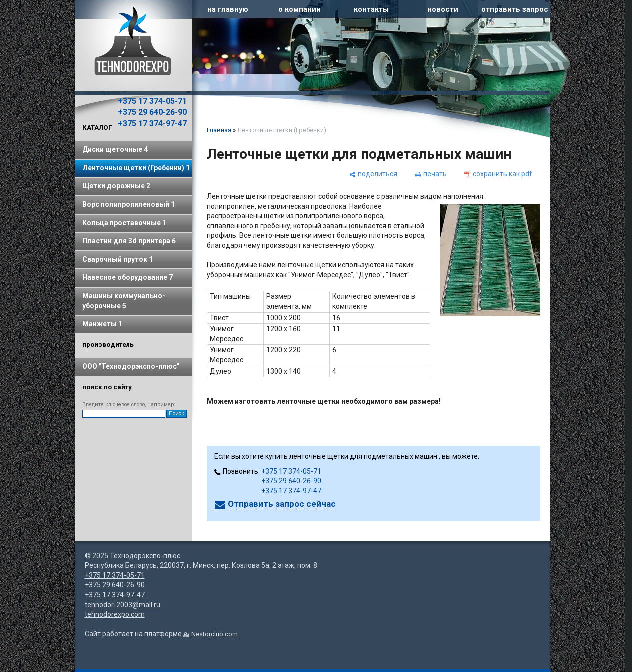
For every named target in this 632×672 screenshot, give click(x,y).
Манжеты (102, 324)
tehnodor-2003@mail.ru (123, 605)
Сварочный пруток (118, 259)
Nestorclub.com (215, 634)
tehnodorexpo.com (115, 614)
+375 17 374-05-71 (152, 101)
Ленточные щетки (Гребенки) (136, 168)
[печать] (431, 174)
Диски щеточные (115, 149)
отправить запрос (515, 9)
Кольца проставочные (124, 223)
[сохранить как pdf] (498, 174)
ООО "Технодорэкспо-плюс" (131, 366)
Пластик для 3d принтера (129, 241)
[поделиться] (373, 174)
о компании (300, 9)
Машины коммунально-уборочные (124, 301)
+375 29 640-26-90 (152, 112)
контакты (371, 9)
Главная (219, 130)
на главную (228, 9)
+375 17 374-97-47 (152, 124)
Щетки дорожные (116, 186)
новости (443, 9)
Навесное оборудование (128, 277)
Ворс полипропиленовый (129, 204)
